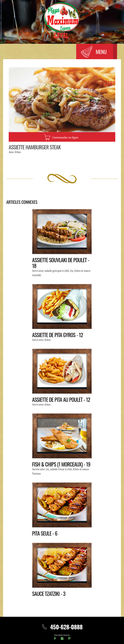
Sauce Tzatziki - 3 (49, 593)
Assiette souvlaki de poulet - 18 (61, 263)
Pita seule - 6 (45, 533)
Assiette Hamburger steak (35, 147)
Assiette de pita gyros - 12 (58, 335)
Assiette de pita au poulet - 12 (61, 399)
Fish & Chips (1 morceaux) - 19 (61, 464)
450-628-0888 (62, 627)
